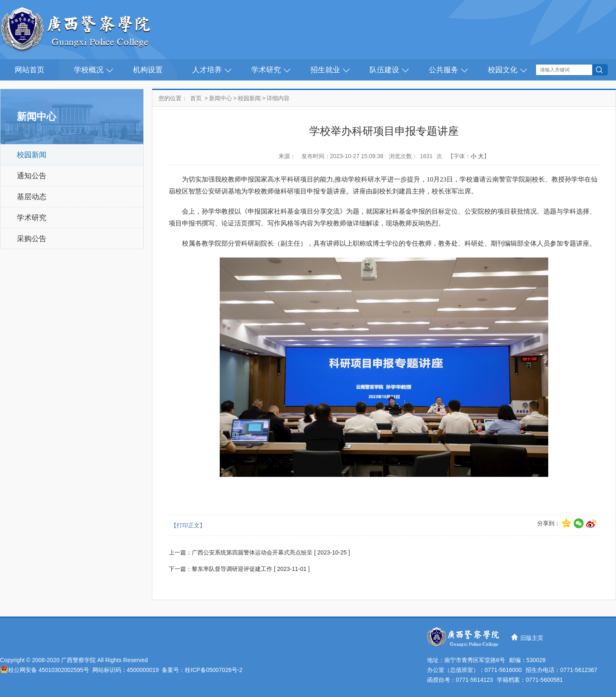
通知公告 (32, 176)
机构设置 (148, 70)
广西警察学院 (78, 660)
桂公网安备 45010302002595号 (49, 670)
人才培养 (207, 70)
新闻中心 (221, 98)
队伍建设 (384, 70)
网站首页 (30, 70)
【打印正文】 (188, 525)
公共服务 (444, 70)
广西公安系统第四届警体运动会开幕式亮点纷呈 (252, 552)
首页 (196, 98)
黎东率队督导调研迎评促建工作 (232, 569)
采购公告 (32, 239)
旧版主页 (532, 638)
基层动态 (32, 197)
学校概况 (89, 70)
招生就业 (325, 70)
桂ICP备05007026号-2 (214, 670)
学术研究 (266, 70)
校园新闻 (32, 155)
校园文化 (503, 70)
